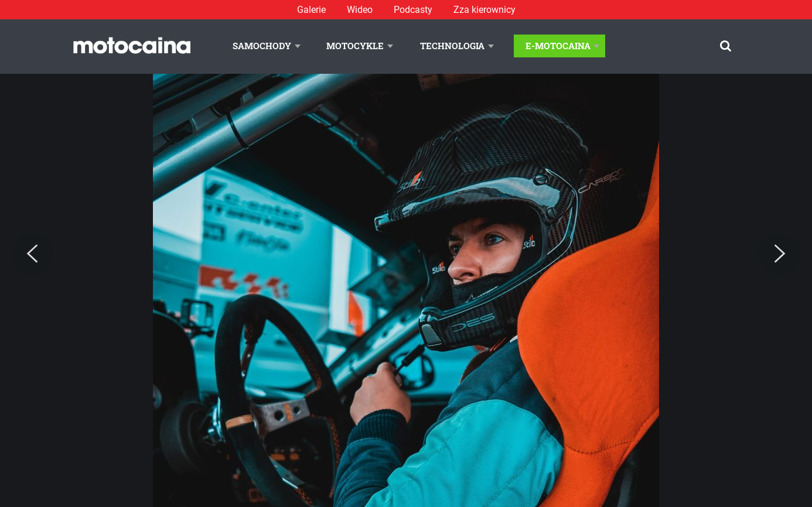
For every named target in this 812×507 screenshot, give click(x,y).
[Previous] (32, 254)
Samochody (262, 46)
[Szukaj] (726, 46)
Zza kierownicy (485, 10)
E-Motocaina (558, 46)
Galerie (311, 10)
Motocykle (355, 46)
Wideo (360, 10)
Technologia (452, 46)
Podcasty (413, 10)
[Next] (780, 254)
